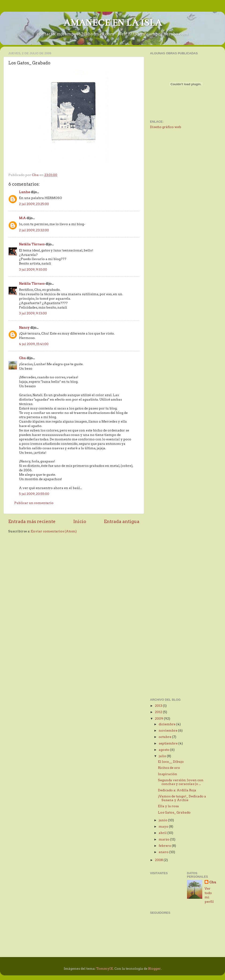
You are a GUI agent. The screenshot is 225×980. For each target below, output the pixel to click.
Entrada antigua (122, 521)
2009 (159, 718)
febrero (165, 846)
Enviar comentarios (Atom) (54, 531)
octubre (165, 737)
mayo (164, 826)
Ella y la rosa (168, 806)
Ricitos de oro (169, 768)
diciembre (167, 724)
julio (163, 756)
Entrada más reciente (32, 521)
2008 (159, 860)
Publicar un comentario (34, 503)
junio (163, 820)
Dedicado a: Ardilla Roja (177, 790)
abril (163, 833)
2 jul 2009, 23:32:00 (34, 230)
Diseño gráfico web (166, 127)
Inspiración (168, 774)
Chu (22, 358)
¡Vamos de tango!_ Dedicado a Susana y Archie (182, 798)
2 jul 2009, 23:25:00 (34, 204)
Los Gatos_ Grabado (174, 812)
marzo (164, 839)
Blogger (154, 969)
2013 (159, 706)
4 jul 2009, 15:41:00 (34, 344)
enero (164, 852)
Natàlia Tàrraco (32, 244)
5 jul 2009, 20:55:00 (34, 494)
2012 (159, 712)
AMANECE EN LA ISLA (113, 23)
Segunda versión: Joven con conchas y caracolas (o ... (181, 782)
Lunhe (24, 192)
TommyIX (105, 969)
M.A (22, 218)
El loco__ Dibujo (171, 762)
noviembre (168, 730)
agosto (164, 750)
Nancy (24, 328)
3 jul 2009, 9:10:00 (33, 269)
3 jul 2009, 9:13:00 (33, 313)
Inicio (80, 521)
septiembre (169, 743)
